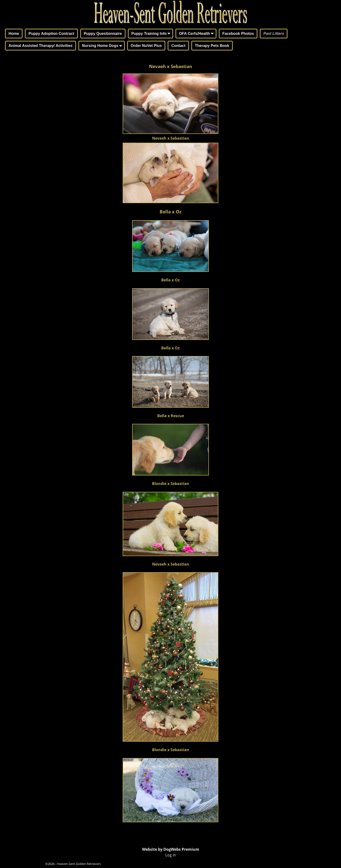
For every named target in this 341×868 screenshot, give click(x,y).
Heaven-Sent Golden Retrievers (79, 864)
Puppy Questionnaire (103, 34)
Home (14, 34)
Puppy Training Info (152, 34)
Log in (171, 855)
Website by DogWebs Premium (171, 849)
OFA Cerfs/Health (197, 34)
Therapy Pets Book (212, 46)
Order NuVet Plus (146, 46)
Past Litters (274, 34)
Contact (178, 46)
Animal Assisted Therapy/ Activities (40, 46)
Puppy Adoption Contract (51, 34)
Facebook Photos (238, 34)
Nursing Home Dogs (103, 46)
